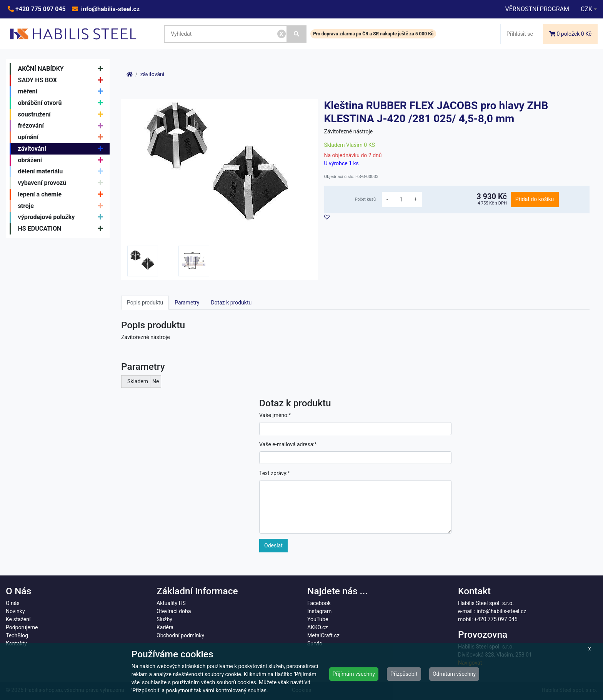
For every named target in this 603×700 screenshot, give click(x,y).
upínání (62, 137)
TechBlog (17, 635)
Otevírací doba (174, 611)
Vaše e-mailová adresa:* (288, 444)
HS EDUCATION (62, 229)
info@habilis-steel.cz (110, 9)
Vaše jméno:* (275, 415)
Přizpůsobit (404, 674)
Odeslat (273, 545)
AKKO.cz (317, 627)
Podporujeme (22, 627)
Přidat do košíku (535, 199)
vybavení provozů (62, 183)
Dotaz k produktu (231, 303)
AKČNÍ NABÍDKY (62, 69)
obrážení (62, 160)
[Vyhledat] (297, 34)
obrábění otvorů (62, 103)
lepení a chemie (62, 195)
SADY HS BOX (62, 80)
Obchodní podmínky (180, 635)
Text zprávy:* (275, 473)
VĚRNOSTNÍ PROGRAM (537, 9)
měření (62, 91)
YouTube (318, 619)
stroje (62, 206)
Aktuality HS (171, 603)
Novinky (15, 611)
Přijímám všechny (354, 674)
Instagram (319, 611)
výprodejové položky (62, 218)
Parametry (187, 303)
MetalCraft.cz (323, 635)
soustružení (62, 115)
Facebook (319, 603)
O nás (13, 603)
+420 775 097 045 (40, 9)
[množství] (401, 200)
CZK (586, 9)
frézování (62, 126)
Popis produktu (145, 303)
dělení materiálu (62, 172)
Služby (164, 619)
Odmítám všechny (454, 674)
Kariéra (165, 627)
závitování (62, 149)
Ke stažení (18, 619)
